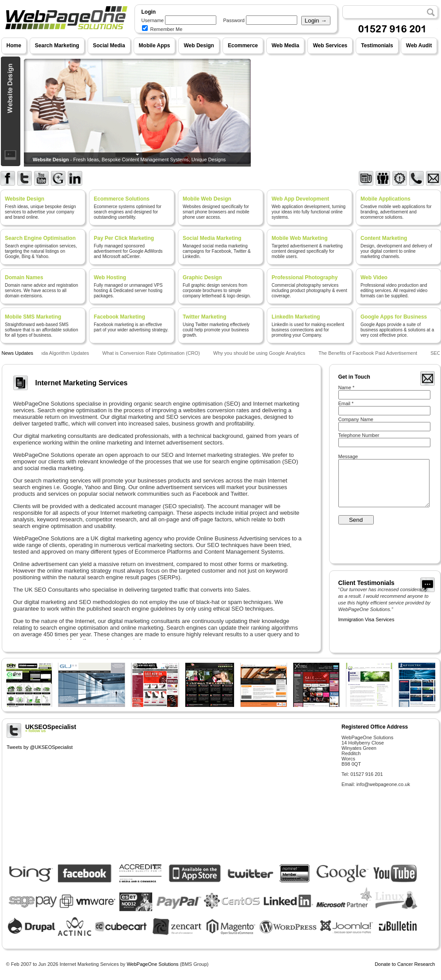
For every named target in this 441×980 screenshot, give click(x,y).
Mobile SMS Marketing (33, 317)
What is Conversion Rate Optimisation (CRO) (152, 353)
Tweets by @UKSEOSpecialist (40, 747)
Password (234, 20)
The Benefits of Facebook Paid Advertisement (369, 353)
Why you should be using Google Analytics (260, 353)
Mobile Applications (385, 199)
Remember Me (162, 29)
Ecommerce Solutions (122, 199)
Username (153, 20)
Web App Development (300, 199)
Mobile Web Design (207, 199)
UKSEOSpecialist (171, 728)
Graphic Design (202, 277)
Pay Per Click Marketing (124, 238)
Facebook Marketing (119, 317)
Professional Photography (305, 277)
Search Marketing (57, 46)
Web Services (330, 46)
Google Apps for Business (394, 317)
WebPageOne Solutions (152, 964)
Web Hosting (110, 277)
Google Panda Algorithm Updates (54, 353)
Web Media (285, 46)
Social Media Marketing (212, 238)
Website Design (25, 199)
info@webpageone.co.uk (383, 784)
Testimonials (377, 46)
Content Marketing (384, 238)
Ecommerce (243, 46)
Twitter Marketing (204, 317)
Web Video (374, 277)
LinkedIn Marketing (296, 317)
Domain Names (24, 277)
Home (14, 46)
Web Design (199, 46)
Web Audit (419, 46)
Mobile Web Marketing (299, 238)
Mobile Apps (155, 46)
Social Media (109, 46)
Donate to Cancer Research (405, 964)
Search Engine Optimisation (40, 238)
